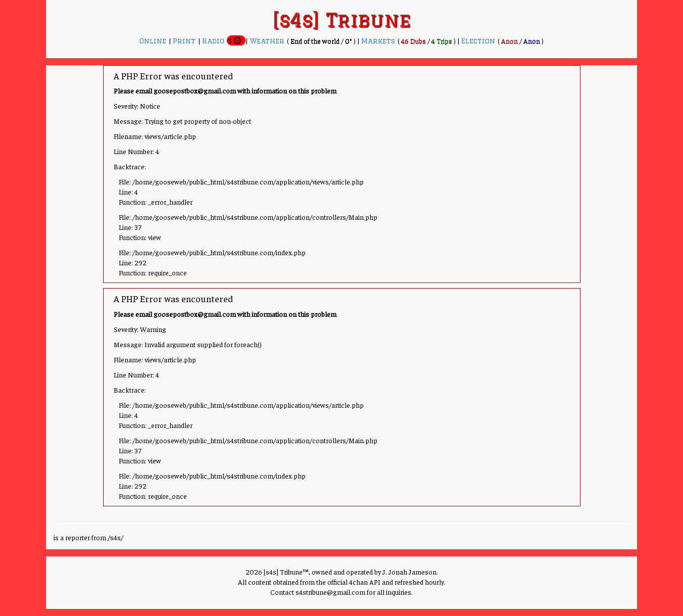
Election (479, 41)
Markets (379, 41)
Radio (214, 41)
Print (185, 41)
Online (154, 41)
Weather (268, 41)
